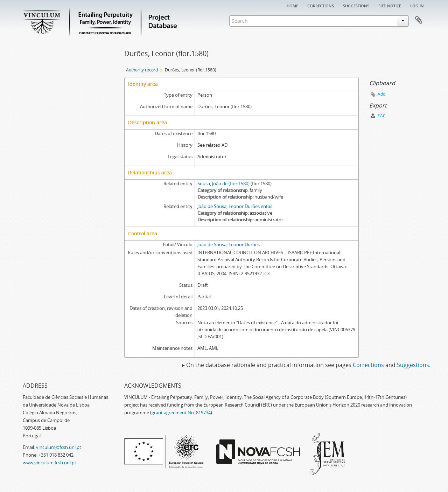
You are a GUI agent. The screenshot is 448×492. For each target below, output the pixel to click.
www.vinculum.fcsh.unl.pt (50, 463)
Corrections (321, 5)
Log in (417, 5)
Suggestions (356, 5)
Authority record (142, 70)
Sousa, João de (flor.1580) (223, 183)
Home (292, 5)
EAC (378, 116)
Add (381, 94)
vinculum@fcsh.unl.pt (59, 447)
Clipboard (419, 20)
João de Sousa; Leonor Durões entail (235, 206)
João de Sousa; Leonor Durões (229, 244)
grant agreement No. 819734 (181, 413)
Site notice (390, 5)
